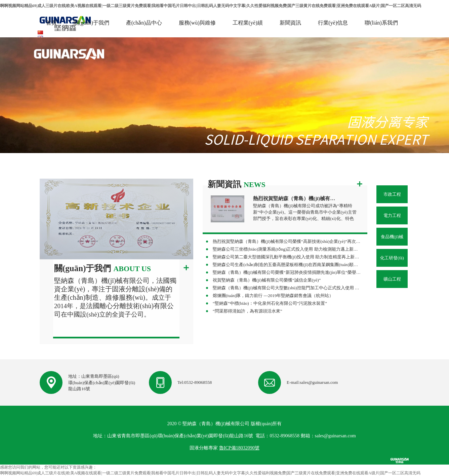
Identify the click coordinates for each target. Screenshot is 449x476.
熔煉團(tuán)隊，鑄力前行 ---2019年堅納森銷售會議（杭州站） (273, 296)
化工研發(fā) (392, 258)
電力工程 (392, 215)
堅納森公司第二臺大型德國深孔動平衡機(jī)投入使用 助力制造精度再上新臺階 (287, 257)
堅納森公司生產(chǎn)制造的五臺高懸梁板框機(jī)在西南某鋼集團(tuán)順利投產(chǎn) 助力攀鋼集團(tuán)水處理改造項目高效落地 (287, 265)
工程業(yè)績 (248, 23)
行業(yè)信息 (333, 23)
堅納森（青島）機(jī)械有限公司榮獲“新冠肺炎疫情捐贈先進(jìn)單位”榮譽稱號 (287, 272)
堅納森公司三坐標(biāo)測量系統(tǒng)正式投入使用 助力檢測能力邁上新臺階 (287, 249)
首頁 (51, 23)
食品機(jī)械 (392, 237)
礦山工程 (392, 279)
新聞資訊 (290, 23)
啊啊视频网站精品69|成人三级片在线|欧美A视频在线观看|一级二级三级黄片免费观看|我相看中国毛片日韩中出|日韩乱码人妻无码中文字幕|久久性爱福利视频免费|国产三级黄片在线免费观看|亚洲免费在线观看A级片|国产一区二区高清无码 (211, 6)
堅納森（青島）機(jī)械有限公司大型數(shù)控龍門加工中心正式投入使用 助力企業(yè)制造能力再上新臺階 (287, 288)
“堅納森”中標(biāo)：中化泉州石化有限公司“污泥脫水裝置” (270, 303)
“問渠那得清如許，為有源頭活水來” (248, 311)
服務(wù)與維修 (197, 23)
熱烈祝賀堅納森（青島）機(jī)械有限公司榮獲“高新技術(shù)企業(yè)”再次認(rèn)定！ (287, 241)
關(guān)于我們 (91, 23)
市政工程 (392, 194)
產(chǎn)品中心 (144, 23)
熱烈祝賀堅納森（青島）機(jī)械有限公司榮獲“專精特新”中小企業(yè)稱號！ (296, 198)
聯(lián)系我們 (381, 23)
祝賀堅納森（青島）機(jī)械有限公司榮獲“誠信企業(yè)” (267, 280)
